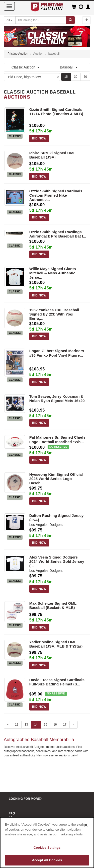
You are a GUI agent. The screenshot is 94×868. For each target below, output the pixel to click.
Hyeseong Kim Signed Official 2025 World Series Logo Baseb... (56, 479)
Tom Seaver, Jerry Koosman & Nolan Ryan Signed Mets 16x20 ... (57, 401)
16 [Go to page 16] (55, 725)
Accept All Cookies (47, 860)
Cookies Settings (47, 848)
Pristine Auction (18, 54)
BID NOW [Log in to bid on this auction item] (39, 138)
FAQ (12, 813)
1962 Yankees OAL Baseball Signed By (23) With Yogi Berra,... (54, 314)
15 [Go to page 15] (45, 725)
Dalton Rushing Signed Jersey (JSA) (57, 518)
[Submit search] (70, 20)
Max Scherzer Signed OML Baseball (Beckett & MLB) (53, 605)
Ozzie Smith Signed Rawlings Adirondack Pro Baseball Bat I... (58, 234)
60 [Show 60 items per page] (85, 77)
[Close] (86, 825)
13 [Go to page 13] (26, 725)
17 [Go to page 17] (65, 725)
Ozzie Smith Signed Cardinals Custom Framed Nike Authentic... (56, 195)
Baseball (69, 67)
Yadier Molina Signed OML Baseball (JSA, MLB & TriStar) (56, 644)
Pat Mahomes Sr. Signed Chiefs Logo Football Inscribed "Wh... (57, 439)
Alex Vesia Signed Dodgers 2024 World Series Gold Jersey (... (57, 561)
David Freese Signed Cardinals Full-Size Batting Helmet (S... (57, 682)
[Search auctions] (41, 20)
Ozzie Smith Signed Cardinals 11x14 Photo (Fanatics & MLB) (56, 112)
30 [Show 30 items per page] (76, 77)
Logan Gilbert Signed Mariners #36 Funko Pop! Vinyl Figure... (57, 353)
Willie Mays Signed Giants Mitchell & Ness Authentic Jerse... (53, 273)
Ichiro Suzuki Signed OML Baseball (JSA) (53, 155)
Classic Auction (25, 67)
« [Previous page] (8, 725)
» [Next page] (74, 725)
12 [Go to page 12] (17, 725)
